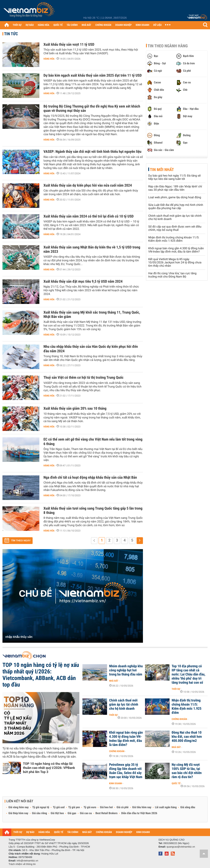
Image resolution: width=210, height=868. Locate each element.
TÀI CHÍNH (72, 25)
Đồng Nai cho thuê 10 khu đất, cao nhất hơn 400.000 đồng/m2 (187, 737)
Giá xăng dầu (188, 807)
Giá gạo (72, 813)
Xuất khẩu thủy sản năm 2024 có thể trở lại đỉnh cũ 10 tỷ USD (89, 216)
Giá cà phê (122, 807)
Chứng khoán (179, 719)
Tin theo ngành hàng (168, 46)
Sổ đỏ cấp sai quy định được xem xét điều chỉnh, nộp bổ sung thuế (175, 228)
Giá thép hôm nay (18, 813)
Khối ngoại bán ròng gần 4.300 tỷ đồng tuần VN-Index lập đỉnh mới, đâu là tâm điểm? (176, 250)
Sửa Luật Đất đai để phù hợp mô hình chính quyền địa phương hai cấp (176, 207)
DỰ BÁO (30, 25)
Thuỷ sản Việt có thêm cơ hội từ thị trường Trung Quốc (83, 378)
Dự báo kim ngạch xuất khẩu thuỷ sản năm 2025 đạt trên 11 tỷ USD (93, 75)
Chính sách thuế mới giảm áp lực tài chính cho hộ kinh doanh (124, 705)
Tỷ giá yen (74, 807)
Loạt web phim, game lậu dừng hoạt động (175, 197)
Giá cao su (86, 813)
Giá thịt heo (57, 813)
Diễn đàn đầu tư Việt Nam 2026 (139, 813)
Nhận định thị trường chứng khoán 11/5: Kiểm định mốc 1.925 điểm (174, 239)
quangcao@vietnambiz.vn (181, 847)
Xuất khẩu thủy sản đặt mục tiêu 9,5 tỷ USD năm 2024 (83, 282)
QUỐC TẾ (58, 25)
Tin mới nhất (162, 170)
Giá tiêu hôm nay (142, 807)
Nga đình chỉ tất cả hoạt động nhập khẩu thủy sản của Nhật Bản (90, 478)
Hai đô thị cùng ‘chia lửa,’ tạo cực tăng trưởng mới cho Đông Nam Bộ (172, 275)
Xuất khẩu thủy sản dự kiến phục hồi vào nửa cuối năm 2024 (88, 185)
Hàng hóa (49, 59)
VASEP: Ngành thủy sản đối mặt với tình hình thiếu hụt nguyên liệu (92, 152)
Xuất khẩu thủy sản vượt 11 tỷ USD (69, 45)
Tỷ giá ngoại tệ (41, 807)
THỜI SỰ (17, 25)
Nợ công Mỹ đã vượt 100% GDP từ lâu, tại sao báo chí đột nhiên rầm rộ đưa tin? (187, 771)
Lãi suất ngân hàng (166, 807)
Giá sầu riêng (39, 813)
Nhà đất (114, 681)
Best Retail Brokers (107, 813)
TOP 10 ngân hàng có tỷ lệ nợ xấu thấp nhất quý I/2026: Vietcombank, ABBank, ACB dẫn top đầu (41, 675)
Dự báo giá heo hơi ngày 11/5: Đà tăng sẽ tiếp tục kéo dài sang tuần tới (174, 177)
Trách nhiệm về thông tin (22, 864)
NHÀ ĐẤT (86, 25)
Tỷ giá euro (90, 807)
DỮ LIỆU (157, 25)
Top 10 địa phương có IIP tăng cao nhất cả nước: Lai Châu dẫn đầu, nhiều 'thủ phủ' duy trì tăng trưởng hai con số (188, 674)
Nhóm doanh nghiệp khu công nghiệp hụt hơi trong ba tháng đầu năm (126, 670)
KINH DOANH (143, 25)
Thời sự (176, 689)
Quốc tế (176, 783)
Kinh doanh (116, 783)
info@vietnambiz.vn (27, 861)
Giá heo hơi (106, 807)
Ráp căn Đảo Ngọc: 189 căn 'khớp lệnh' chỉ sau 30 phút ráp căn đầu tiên (175, 188)
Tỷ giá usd (59, 807)
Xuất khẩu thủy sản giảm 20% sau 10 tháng (75, 409)
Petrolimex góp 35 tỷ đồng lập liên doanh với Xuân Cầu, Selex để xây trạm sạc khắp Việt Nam (126, 771)
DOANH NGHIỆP (123, 25)
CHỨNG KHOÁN (103, 25)
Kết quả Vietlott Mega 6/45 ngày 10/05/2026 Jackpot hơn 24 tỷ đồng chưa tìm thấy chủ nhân (175, 263)
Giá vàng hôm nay (19, 807)
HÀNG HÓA (44, 25)
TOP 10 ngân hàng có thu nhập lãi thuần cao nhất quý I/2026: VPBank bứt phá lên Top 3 (49, 768)
